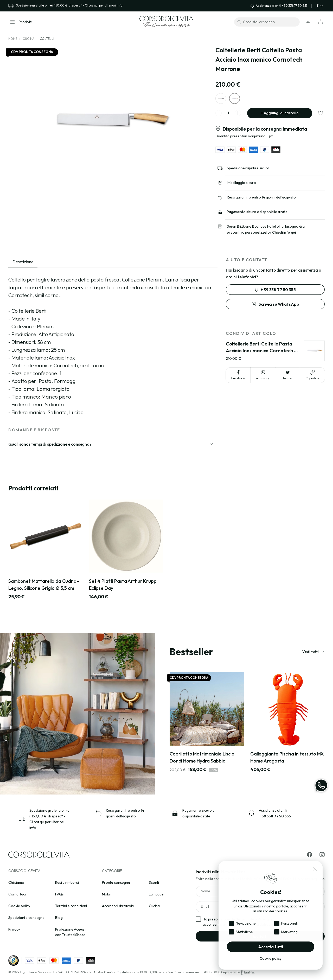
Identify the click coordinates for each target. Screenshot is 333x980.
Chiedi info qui (284, 235)
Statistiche (244, 932)
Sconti (154, 882)
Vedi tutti (313, 654)
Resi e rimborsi (67, 882)
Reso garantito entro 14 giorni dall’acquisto (261, 200)
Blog (59, 918)
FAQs (59, 894)
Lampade (156, 894)
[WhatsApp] (321, 785)
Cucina (28, 39)
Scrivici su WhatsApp (275, 307)
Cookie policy (19, 906)
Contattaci (17, 894)
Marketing (289, 932)
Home (13, 39)
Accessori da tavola (118, 906)
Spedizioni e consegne (26, 918)
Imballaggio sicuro (241, 185)
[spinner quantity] (228, 116)
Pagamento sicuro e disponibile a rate (257, 214)
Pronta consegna (116, 882)
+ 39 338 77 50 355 (275, 292)
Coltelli (47, 39)
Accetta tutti (271, 947)
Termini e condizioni (71, 906)
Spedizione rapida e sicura (248, 170)
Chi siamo (16, 882)
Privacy (14, 929)
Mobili (107, 894)
